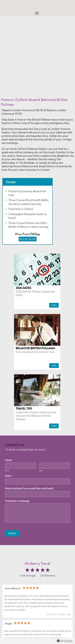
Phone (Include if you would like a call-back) (29, 489)
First (7, 471)
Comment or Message (17, 501)
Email (9, 476)
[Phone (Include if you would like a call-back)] (37, 494)
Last (41, 471)
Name (9, 460)
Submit (12, 533)
